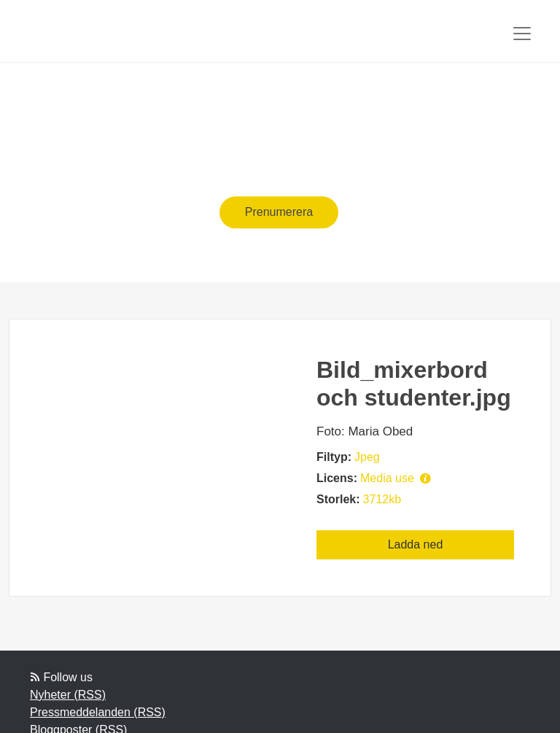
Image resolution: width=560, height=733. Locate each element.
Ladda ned (416, 544)
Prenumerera (279, 212)
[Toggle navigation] (522, 34)
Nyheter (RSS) (68, 695)
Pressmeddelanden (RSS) (98, 712)
